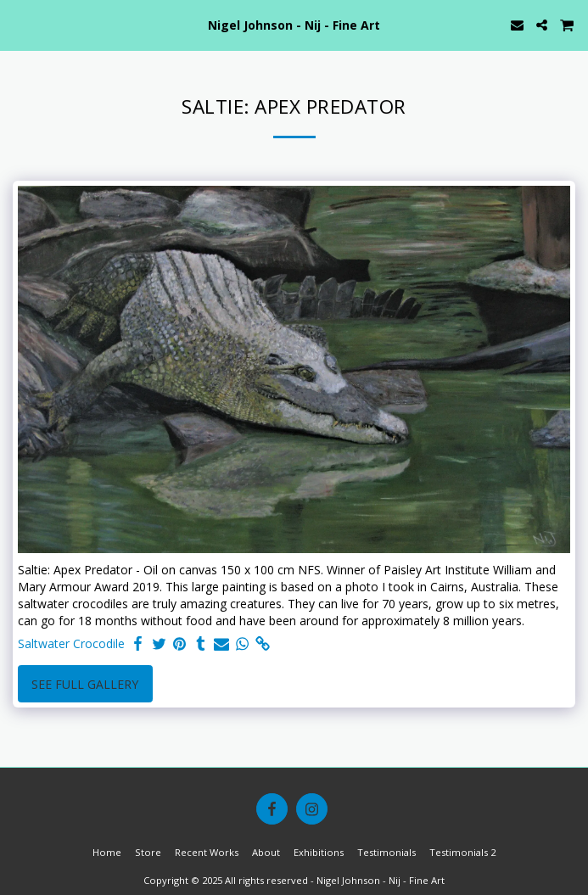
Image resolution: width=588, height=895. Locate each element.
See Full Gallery (85, 684)
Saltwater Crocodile (71, 643)
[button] (19, 24)
